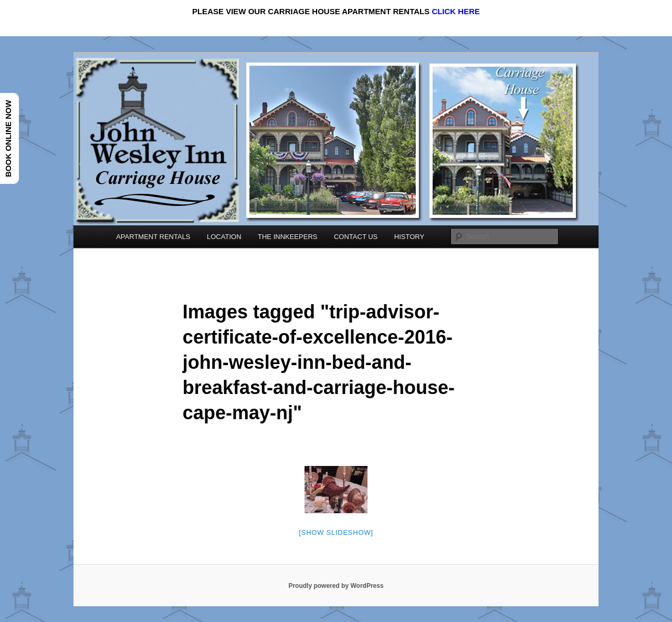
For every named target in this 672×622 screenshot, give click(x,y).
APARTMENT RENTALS (153, 237)
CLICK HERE (456, 11)
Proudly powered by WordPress (336, 586)
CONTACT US (356, 237)
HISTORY (409, 237)
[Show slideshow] (336, 532)
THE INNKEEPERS (287, 237)
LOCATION (224, 237)
